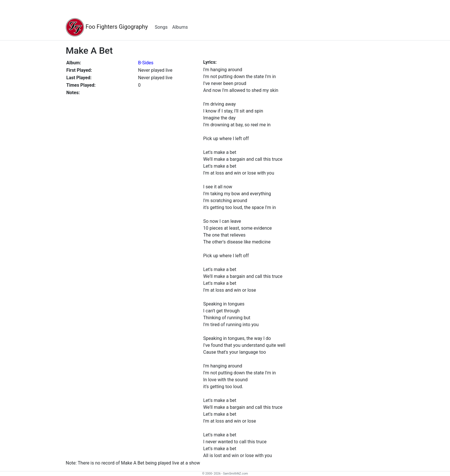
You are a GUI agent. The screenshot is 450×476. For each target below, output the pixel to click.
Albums (180, 27)
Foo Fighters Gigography (107, 27)
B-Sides (146, 63)
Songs (161, 27)
